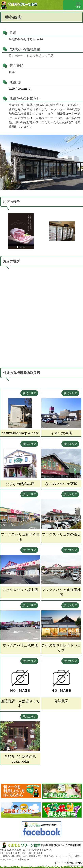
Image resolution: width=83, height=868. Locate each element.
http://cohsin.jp (20, 89)
